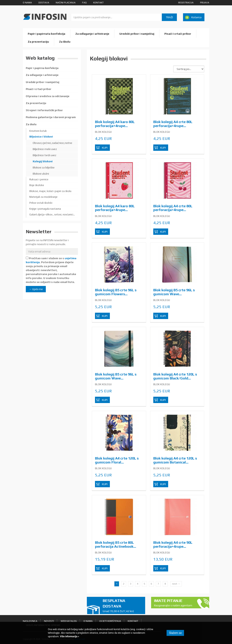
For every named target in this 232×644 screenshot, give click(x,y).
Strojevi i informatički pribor (44, 110)
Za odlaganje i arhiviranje (92, 34)
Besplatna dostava (122, 606)
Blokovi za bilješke (44, 167)
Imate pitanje (174, 603)
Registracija (186, 3)
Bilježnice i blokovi (41, 137)
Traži (169, 17)
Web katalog (69, 621)
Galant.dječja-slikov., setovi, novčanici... (52, 215)
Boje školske (37, 185)
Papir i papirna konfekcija (42, 68)
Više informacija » (69, 636)
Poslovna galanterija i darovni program (51, 117)
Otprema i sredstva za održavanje (48, 96)
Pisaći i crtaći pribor (178, 34)
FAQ (84, 3)
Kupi (105, 148)
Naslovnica (30, 621)
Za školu (65, 42)
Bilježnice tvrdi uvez (45, 155)
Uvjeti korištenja (110, 621)
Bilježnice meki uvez (45, 149)
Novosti (49, 621)
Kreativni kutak (38, 131)
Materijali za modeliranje (43, 197)
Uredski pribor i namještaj (137, 34)
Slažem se (175, 633)
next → (176, 584)
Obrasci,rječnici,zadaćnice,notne (52, 143)
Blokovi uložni (41, 174)
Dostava (44, 3)
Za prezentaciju (38, 42)
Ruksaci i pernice (39, 179)
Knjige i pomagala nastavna (45, 209)
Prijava (205, 3)
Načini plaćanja (66, 3)
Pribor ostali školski (41, 203)
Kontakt (98, 3)
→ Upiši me (36, 289)
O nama (27, 3)
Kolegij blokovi (43, 161)
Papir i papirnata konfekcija (46, 34)
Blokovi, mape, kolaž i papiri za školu (50, 191)
